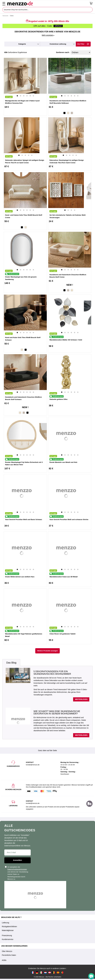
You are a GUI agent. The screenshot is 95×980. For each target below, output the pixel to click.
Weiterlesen (81, 699)
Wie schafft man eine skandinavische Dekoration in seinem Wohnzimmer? (57, 713)
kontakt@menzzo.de (33, 803)
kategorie (22, 44)
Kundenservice (8, 939)
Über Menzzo (7, 951)
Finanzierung (7, 935)
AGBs (4, 960)
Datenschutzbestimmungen (17, 869)
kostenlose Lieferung (58, 44)
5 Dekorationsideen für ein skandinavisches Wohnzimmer (52, 673)
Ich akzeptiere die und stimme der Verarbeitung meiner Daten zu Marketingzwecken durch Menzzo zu (17, 873)
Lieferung (5, 923)
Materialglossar (8, 930)
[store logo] (48, 3)
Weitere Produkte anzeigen (47, 651)
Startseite (5, 16)
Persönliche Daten (9, 955)
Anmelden (18, 860)
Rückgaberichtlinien (9, 927)
